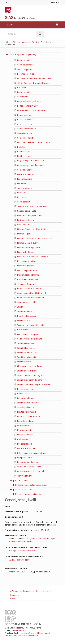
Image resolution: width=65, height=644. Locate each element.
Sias (9, 2)
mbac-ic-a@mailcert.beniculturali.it (35, 633)
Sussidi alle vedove (24, 343)
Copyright (13, 595)
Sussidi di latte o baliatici (27, 403)
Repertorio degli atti (25, 74)
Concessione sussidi (25, 302)
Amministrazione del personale (30, 471)
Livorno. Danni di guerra (27, 243)
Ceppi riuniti (21, 480)
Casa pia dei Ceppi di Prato (22, 550)
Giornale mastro (23, 124)
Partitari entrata (23, 156)
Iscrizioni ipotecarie (24, 220)
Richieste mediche (24, 421)
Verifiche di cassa (24, 188)
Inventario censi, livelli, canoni (29, 215)
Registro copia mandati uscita (29, 161)
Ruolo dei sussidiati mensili (28, 289)
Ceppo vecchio (23, 489)
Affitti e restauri (23, 225)
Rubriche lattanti (23, 444)
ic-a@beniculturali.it (19, 630)
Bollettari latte (22, 439)
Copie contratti (22, 202)
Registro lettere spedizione (28, 101)
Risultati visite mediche (26, 412)
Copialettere (21, 97)
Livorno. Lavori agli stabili (27, 247)
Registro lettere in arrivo (27, 106)
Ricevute (20, 193)
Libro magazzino (23, 179)
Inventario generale (24, 266)
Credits (12, 599)
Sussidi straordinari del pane (28, 380)
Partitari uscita (22, 151)
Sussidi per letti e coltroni (27, 352)
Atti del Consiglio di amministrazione (32, 83)
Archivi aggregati (23, 476)
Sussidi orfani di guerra (26, 371)
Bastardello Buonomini (26, 279)
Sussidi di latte (22, 320)
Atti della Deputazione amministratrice (33, 78)
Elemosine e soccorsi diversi (28, 366)
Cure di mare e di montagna (28, 375)
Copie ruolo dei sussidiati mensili (30, 293)
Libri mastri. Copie (24, 252)
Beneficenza (21, 394)
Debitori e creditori (24, 174)
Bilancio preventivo (24, 120)
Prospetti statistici (24, 457)
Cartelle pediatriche (24, 407)
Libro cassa (21, 183)
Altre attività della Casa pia (28, 467)
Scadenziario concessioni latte (29, 325)
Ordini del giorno (23, 69)
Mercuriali (20, 197)
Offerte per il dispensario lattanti (30, 453)
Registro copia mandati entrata (30, 165)
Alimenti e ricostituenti (26, 448)
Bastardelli (21, 88)
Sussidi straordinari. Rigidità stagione (32, 384)
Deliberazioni (22, 60)
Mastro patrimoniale (25, 261)
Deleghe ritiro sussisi (25, 316)
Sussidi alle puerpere (25, 348)
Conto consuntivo (24, 138)
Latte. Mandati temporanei (28, 334)
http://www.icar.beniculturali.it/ (27, 636)
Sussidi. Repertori (24, 311)
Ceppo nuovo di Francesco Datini (31, 485)
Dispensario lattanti (25, 398)
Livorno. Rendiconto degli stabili (30, 229)
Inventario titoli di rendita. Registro (31, 257)
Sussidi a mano (23, 362)
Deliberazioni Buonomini (27, 275)
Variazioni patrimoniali (26, 270)
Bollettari (20, 147)
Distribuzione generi (25, 389)
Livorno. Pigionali (23, 234)
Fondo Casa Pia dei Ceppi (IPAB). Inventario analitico (32, 540)
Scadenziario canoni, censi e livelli (31, 206)
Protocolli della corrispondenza (30, 110)
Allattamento (22, 426)
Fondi (34, 42)
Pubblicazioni (22, 92)
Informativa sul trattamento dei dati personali (29, 591)
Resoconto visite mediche (27, 416)
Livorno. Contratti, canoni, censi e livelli (33, 238)
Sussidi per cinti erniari (26, 357)
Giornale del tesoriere (25, 129)
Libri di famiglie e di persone (29, 494)
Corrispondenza (23, 115)
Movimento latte (23, 430)
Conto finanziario (24, 133)
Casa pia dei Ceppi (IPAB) (23, 54)
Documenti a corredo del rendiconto (32, 142)
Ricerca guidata (20, 42)
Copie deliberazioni (24, 65)
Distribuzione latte (24, 435)
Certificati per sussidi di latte (28, 339)
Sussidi (19, 307)
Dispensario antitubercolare (28, 462)
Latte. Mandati (22, 330)
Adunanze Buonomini (25, 284)
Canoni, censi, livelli (25, 211)
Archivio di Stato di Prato (21, 560)
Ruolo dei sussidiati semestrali (29, 298)
